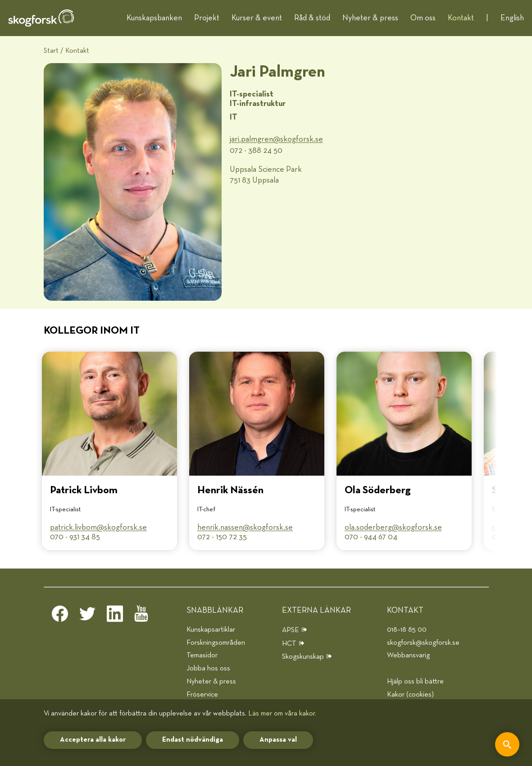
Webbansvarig (408, 655)
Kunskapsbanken (154, 18)
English (512, 18)
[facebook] (60, 616)
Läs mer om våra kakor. (282, 713)
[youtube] (142, 616)
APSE (291, 630)
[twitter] (87, 616)
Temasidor (202, 655)
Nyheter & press (370, 18)
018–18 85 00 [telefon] (407, 630)
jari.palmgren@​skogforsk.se (276, 139)
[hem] (41, 18)
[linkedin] (115, 616)
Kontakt (461, 18)
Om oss (423, 18)
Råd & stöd (312, 18)
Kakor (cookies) (410, 695)
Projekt (207, 18)
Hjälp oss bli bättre (415, 681)
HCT (289, 644)
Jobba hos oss (208, 668)
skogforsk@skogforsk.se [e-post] (423, 643)
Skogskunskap (303, 657)
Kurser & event (257, 18)
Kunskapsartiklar (211, 630)
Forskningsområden (216, 643)
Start (51, 51)
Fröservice (202, 695)
